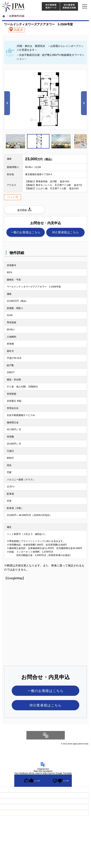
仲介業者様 (65, 232)
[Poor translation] (57, 781)
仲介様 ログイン (51, 6)
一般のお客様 (26, 232)
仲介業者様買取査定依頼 (69, 6)
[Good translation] (29, 781)
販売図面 (22, 210)
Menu (85, 6)
